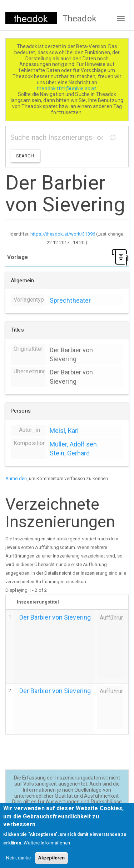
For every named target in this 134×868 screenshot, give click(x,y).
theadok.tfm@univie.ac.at (67, 89)
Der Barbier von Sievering (55, 617)
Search (25, 156)
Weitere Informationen (47, 849)
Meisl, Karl (64, 431)
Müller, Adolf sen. (74, 444)
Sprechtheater (70, 300)
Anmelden (16, 478)
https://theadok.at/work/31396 (63, 234)
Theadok (80, 19)
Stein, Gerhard (70, 453)
